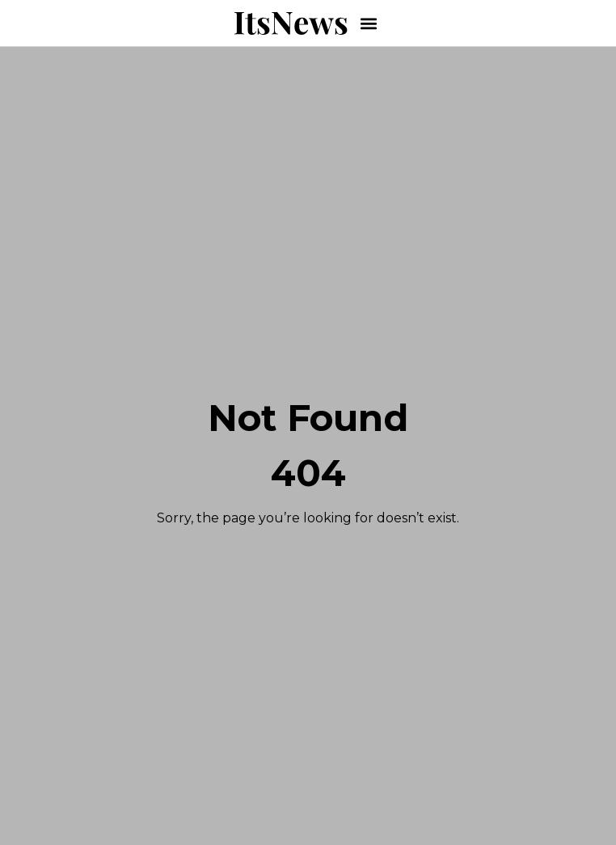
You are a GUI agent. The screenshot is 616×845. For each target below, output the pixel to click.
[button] (369, 23)
